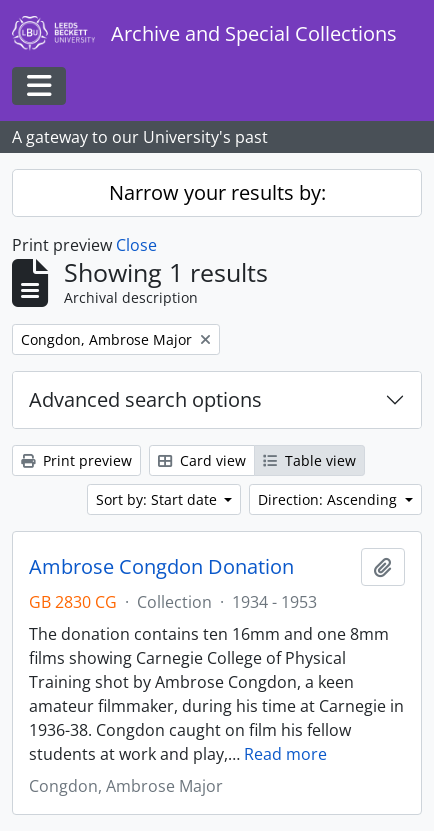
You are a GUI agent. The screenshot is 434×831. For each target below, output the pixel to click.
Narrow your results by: (217, 192)
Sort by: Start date (158, 499)
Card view (202, 460)
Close (136, 245)
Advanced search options (145, 399)
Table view (309, 460)
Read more (285, 754)
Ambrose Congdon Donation (161, 567)
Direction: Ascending (329, 499)
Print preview (76, 460)
